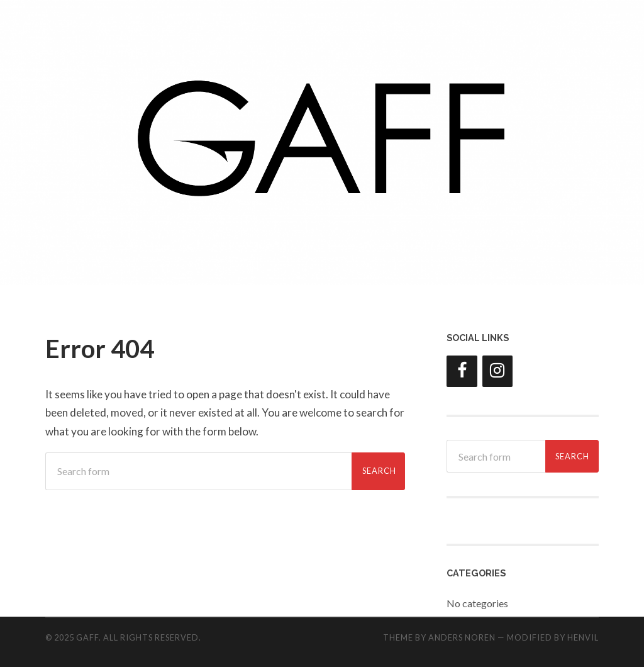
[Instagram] (497, 371)
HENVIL (583, 637)
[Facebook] (462, 371)
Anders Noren (462, 637)
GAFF (87, 637)
